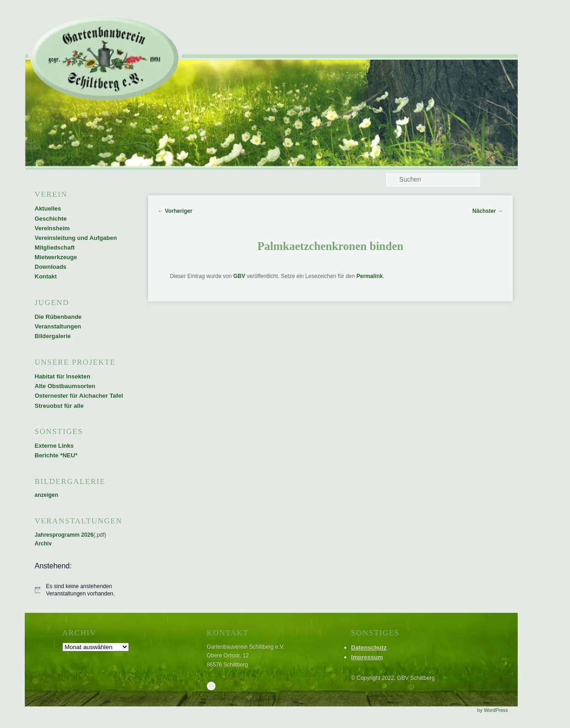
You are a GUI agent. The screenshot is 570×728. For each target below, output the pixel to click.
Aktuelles (48, 208)
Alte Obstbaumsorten (65, 386)
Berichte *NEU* (56, 455)
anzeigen (47, 495)
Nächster (488, 211)
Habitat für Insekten (63, 376)
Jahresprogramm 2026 (64, 535)
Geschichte (51, 219)
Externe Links (54, 446)
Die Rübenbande (58, 317)
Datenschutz (369, 647)
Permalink (369, 276)
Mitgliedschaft (55, 247)
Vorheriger (175, 211)
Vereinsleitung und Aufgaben (76, 238)
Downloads (51, 267)
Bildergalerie (53, 336)
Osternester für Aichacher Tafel (79, 396)
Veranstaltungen (58, 326)
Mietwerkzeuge (56, 257)
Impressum (367, 657)
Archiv (43, 544)
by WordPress (493, 710)
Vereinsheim (53, 228)
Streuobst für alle (59, 406)
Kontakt (46, 276)
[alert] (80, 590)
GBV (239, 276)
